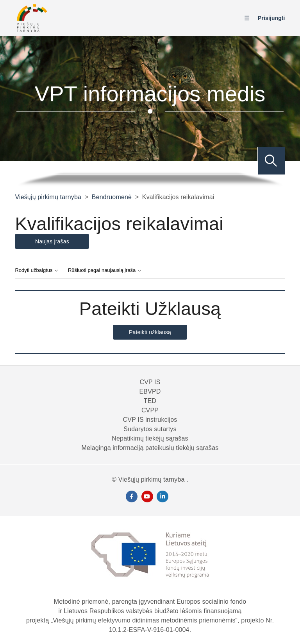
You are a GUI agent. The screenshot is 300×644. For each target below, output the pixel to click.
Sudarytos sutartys (150, 429)
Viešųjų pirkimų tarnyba (48, 197)
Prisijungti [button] (271, 18)
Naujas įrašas (52, 241)
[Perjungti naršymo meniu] (249, 18)
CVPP (150, 410)
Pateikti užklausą (150, 332)
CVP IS (150, 382)
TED (150, 401)
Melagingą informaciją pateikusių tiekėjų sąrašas (150, 448)
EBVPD (150, 391)
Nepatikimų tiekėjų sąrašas (150, 438)
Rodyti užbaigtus (37, 270)
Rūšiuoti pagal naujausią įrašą (105, 270)
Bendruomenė (112, 197)
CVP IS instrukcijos (150, 420)
